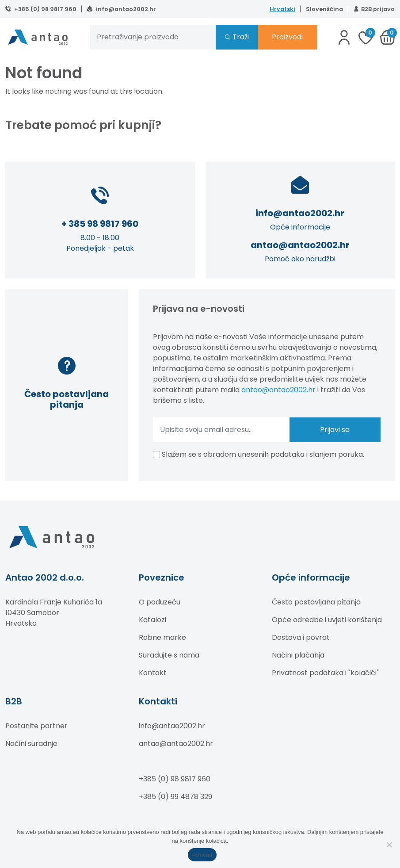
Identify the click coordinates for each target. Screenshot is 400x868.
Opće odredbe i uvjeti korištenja (327, 620)
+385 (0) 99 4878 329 (175, 797)
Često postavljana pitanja (316, 602)
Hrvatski (282, 9)
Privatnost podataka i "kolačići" (325, 673)
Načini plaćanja (298, 655)
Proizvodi (287, 37)
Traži (241, 37)
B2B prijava (378, 9)
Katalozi (152, 620)
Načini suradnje (31, 744)
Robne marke (162, 637)
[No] (389, 845)
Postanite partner (36, 726)
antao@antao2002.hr (300, 245)
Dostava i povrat (301, 637)
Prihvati (202, 855)
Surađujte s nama (169, 655)
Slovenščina (324, 9)
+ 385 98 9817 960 (100, 224)
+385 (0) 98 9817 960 (45, 9)
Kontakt (153, 673)
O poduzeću (160, 602)
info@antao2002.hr (125, 9)
